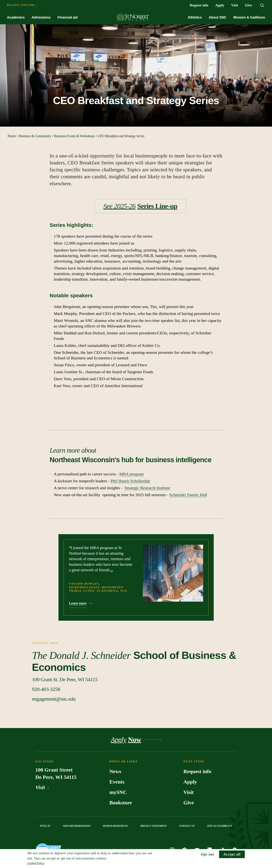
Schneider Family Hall (188, 495)
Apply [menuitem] (220, 5)
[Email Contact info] (54, 699)
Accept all (232, 854)
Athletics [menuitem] (195, 17)
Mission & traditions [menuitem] (249, 17)
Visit (43, 787)
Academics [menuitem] (16, 17)
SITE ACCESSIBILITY (220, 826)
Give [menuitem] (248, 5)
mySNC (118, 792)
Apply (190, 782)
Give (189, 803)
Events (117, 782)
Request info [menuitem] (199, 5)
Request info (197, 771)
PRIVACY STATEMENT (154, 826)
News (115, 771)
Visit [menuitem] (235, 5)
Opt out (208, 854)
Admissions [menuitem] (41, 17)
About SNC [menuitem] (218, 17)
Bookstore (121, 803)
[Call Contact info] (46, 689)
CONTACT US (187, 826)
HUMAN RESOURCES (115, 826)
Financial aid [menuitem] (67, 17)
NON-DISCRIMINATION (77, 826)
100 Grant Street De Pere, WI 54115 (56, 773)
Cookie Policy (36, 863)
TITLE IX (45, 826)
